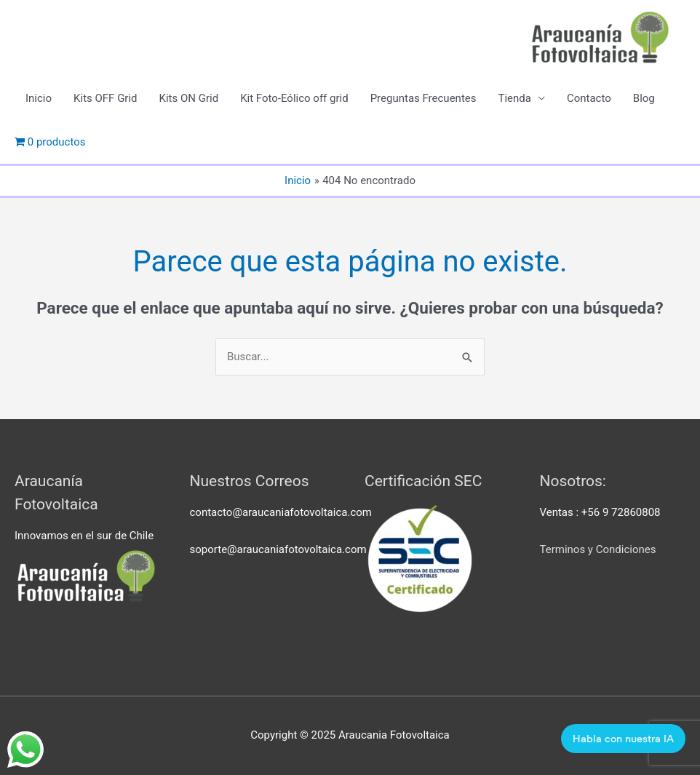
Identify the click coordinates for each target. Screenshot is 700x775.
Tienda (514, 98)
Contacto (589, 98)
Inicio (39, 98)
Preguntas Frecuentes (423, 98)
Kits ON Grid (189, 98)
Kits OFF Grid (105, 98)
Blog (644, 98)
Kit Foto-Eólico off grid (294, 98)
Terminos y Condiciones (598, 549)
